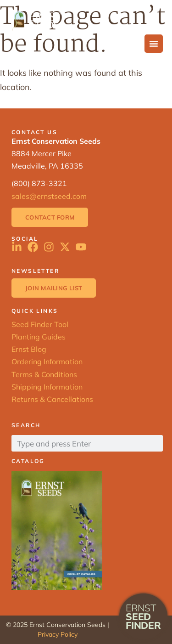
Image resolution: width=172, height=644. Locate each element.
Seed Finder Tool (40, 324)
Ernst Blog (29, 349)
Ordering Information (47, 362)
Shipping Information (47, 387)
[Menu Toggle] (154, 44)
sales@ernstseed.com (49, 196)
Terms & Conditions (44, 374)
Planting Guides (39, 337)
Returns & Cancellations (52, 399)
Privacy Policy (58, 634)
